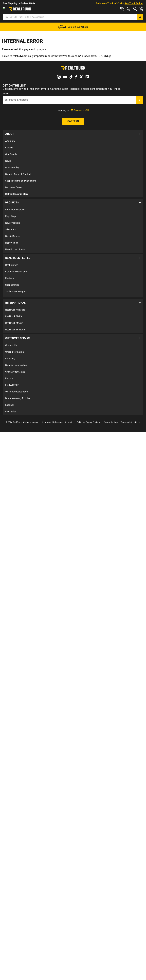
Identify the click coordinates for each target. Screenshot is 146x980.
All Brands (10, 227)
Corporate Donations (16, 267)
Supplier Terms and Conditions (21, 180)
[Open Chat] (95, 17)
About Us (10, 140)
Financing (10, 349)
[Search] (68, 17)
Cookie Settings (111, 413)
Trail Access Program (16, 287)
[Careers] (73, 122)
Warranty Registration (17, 382)
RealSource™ (12, 260)
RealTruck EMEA (14, 309)
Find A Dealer (12, 375)
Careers (9, 147)
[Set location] (80, 111)
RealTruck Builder (134, 3)
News (8, 160)
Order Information (15, 342)
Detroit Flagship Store (17, 193)
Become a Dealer (14, 186)
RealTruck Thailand (15, 322)
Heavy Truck (12, 240)
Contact (39, 9)
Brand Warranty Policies (18, 389)
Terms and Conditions (130, 413)
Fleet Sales (11, 402)
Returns (9, 369)
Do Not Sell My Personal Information (58, 413)
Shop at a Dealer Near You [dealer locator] (16, 9)
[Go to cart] (144, 17)
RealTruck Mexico (14, 315)
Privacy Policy (12, 166)
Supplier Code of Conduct (18, 173)
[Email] (69, 101)
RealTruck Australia (15, 302)
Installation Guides (15, 207)
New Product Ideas (15, 247)
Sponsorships (12, 280)
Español (9, 395)
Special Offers (12, 233)
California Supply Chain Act (89, 413)
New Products (13, 220)
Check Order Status (15, 362)
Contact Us (11, 336)
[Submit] (140, 101)
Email (6, 95)
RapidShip (10, 213)
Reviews (9, 274)
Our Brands (11, 153)
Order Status (55, 9)
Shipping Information (16, 355)
